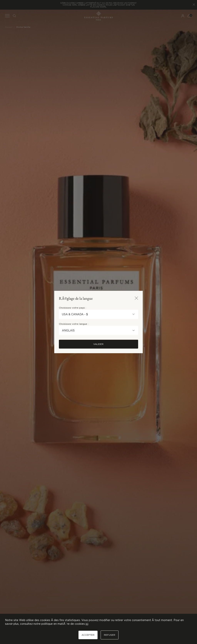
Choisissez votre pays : (73, 308)
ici (87, 624)
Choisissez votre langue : (74, 324)
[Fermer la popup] (136, 298)
